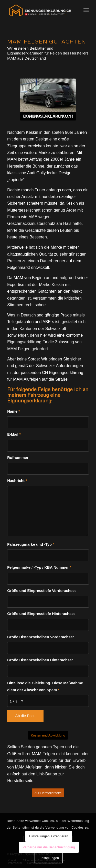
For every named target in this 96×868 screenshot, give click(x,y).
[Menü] (86, 10)
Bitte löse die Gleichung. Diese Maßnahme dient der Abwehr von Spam (45, 686)
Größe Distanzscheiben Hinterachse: (40, 660)
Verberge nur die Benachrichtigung (49, 847)
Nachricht (17, 481)
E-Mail (14, 434)
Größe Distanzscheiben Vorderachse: (41, 637)
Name (14, 411)
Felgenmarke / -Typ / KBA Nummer (39, 567)
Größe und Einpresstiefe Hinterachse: (41, 614)
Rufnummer (18, 458)
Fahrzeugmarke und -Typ (31, 544)
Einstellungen (49, 858)
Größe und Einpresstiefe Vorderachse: (41, 591)
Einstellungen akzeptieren (49, 836)
